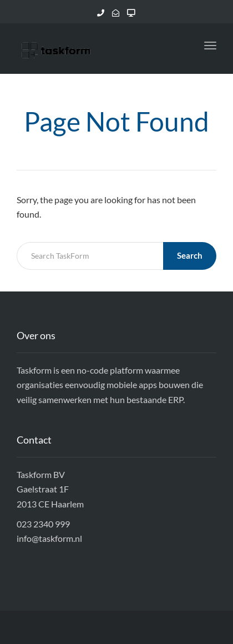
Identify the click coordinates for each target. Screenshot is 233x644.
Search (190, 255)
